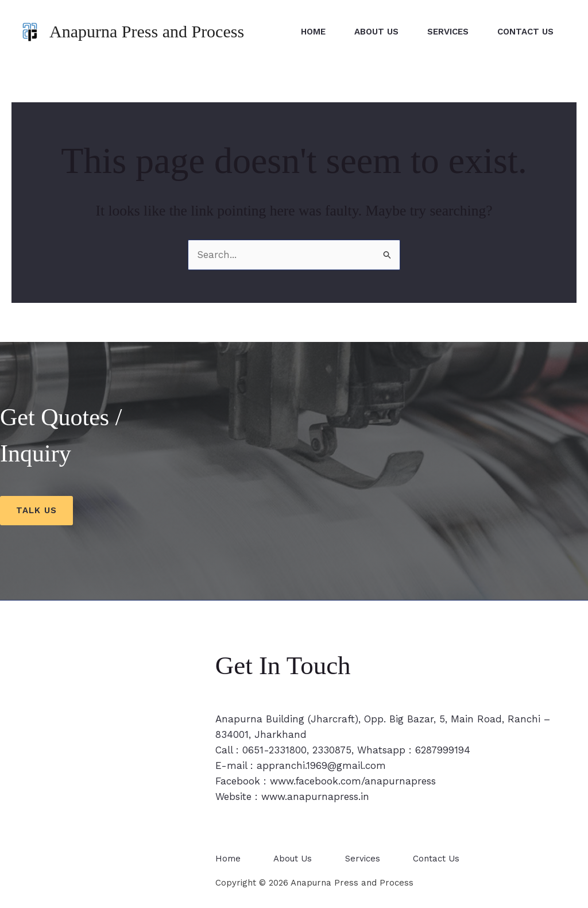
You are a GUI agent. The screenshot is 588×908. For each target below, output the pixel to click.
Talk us (36, 510)
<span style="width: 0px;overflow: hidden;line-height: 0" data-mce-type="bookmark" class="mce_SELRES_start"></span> (93, 776)
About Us (376, 32)
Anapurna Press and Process (147, 31)
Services (448, 32)
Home (313, 32)
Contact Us (525, 32)
